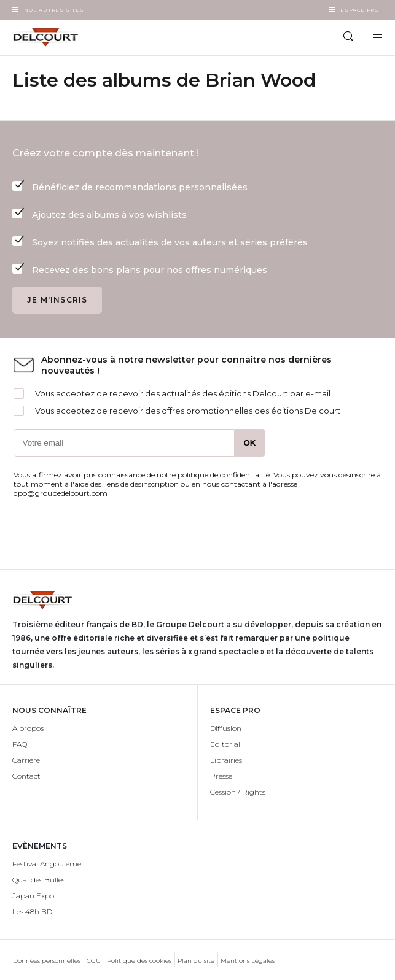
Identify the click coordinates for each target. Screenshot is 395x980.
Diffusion (226, 728)
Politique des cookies (139, 961)
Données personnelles (47, 961)
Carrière (26, 760)
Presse (221, 776)
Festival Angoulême (47, 864)
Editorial (225, 744)
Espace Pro (360, 10)
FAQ (20, 744)
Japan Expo (33, 896)
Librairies (226, 760)
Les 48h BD (32, 912)
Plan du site (196, 961)
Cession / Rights (238, 792)
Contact (26, 776)
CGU (94, 961)
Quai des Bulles (39, 880)
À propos (28, 728)
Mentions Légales (248, 961)
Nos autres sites (54, 10)
